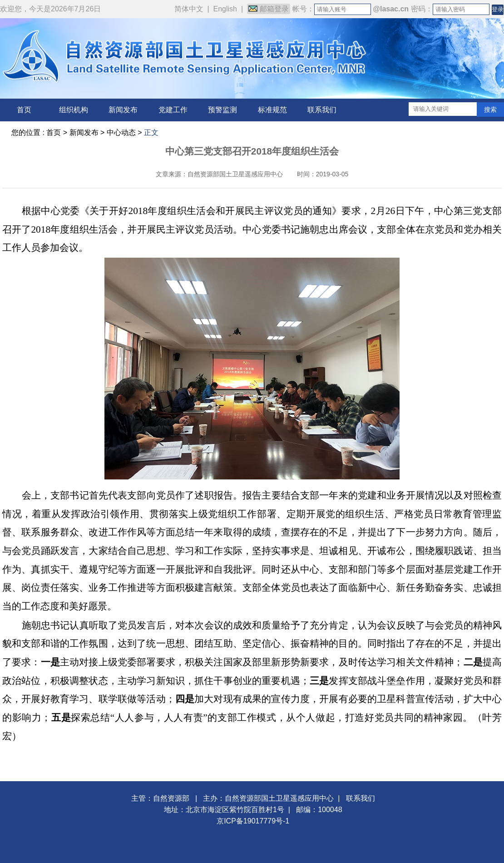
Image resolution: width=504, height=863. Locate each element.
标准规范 (272, 110)
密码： (422, 9)
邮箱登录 (269, 9)
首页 (24, 110)
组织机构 (74, 110)
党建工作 (173, 110)
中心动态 (121, 132)
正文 (151, 132)
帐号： (303, 9)
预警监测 (222, 110)
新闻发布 (123, 110)
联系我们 (322, 110)
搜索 (490, 110)
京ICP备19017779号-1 (253, 821)
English (225, 9)
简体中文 (189, 9)
